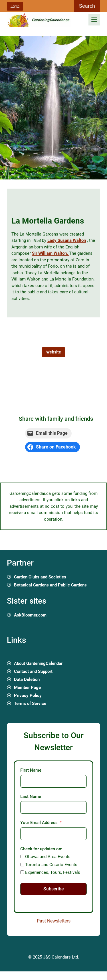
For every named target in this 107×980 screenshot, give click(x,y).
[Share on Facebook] (53, 447)
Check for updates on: (41, 849)
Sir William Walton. (51, 253)
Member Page (27, 687)
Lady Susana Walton (67, 240)
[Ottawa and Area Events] (22, 856)
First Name (31, 770)
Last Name (31, 797)
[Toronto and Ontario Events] (22, 865)
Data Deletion (27, 679)
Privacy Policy (28, 696)
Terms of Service (30, 704)
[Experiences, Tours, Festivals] (22, 872)
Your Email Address (39, 823)
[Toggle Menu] (94, 20)
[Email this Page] (48, 433)
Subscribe (54, 889)
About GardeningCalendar (38, 663)
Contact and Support (33, 671)
